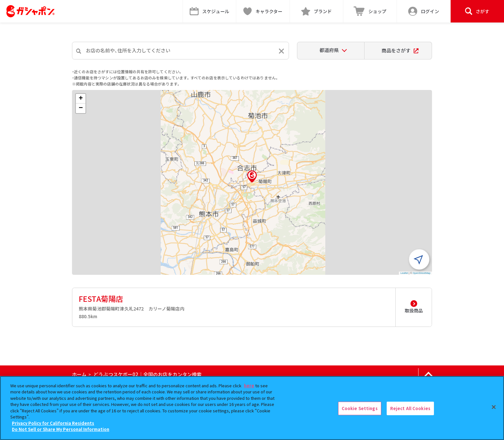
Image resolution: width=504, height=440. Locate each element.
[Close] (494, 407)
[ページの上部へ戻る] (428, 374)
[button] (252, 176)
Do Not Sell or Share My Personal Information (61, 429)
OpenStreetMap (422, 273)
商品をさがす (400, 50)
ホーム (79, 374)
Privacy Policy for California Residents (53, 423)
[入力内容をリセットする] (281, 51)
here (249, 386)
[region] (252, 408)
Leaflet (404, 273)
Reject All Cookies (410, 408)
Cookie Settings (360, 408)
